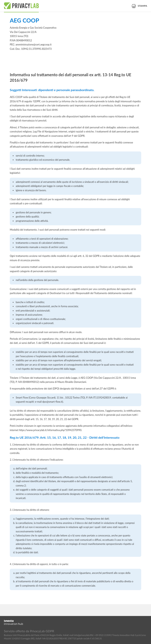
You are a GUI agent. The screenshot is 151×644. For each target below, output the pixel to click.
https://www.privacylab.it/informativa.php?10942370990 (50, 430)
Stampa (139, 6)
